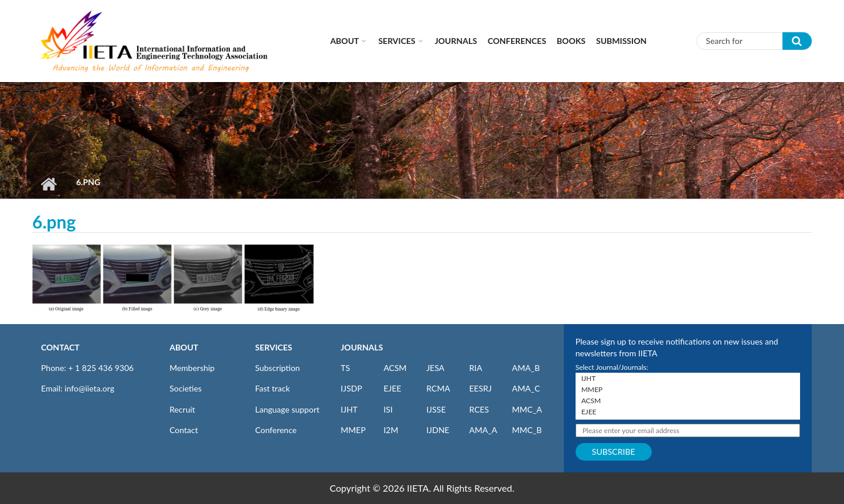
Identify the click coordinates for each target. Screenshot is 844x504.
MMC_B (527, 430)
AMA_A (483, 430)
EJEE (392, 388)
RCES (479, 409)
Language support (287, 409)
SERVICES (273, 347)
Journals (456, 41)
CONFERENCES (517, 41)
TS (345, 368)
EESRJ (480, 388)
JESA (435, 368)
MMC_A (527, 409)
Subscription (277, 368)
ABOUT (184, 347)
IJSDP (351, 388)
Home (48, 184)
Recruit (182, 409)
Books (571, 41)
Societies (186, 388)
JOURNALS (362, 347)
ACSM (395, 368)
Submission (621, 41)
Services (397, 41)
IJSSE (436, 409)
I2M (391, 430)
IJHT (349, 409)
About (344, 41)
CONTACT (60, 347)
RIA (475, 368)
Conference (276, 430)
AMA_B (526, 368)
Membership (192, 368)
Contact (184, 430)
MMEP (353, 430)
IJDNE (438, 430)
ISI (388, 409)
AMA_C (526, 388)
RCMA (438, 388)
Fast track (272, 388)
